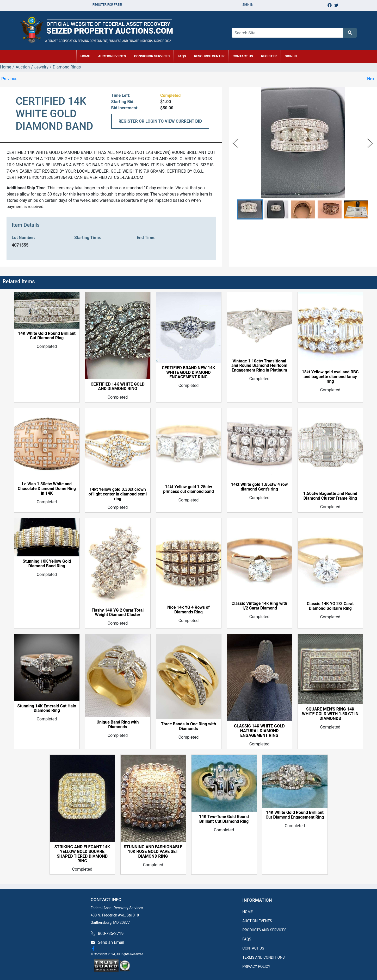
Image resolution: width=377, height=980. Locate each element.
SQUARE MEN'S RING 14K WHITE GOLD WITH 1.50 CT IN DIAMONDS (330, 714)
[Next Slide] (370, 143)
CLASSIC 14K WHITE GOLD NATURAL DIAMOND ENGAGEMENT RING (259, 731)
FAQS (247, 939)
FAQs (182, 56)
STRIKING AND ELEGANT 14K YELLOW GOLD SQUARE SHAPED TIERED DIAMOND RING (82, 854)
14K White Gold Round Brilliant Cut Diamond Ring (47, 336)
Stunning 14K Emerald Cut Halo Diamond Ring (47, 708)
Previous (9, 79)
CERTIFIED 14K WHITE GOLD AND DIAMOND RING (118, 387)
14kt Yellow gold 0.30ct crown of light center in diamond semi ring (118, 494)
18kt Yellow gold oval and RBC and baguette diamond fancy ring (330, 377)
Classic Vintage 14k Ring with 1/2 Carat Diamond (259, 606)
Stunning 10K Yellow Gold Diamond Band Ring (47, 564)
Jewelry (41, 67)
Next (371, 79)
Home (6, 67)
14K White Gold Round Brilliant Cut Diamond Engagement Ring (295, 815)
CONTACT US (243, 56)
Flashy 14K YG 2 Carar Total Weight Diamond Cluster (118, 613)
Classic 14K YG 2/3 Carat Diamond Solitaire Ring (330, 606)
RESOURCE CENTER (209, 56)
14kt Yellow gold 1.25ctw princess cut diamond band (188, 489)
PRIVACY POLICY (256, 966)
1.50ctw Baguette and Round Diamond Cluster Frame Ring (330, 496)
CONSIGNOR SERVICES (152, 56)
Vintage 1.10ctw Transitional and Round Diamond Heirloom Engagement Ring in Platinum (259, 366)
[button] (250, 209)
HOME (85, 56)
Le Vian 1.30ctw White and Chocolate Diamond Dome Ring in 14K (47, 489)
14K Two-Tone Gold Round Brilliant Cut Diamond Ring (224, 819)
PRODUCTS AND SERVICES (264, 930)
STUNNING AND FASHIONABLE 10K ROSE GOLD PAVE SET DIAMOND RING (153, 852)
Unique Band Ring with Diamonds (118, 725)
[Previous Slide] (235, 143)
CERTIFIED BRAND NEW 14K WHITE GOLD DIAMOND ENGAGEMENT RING (188, 373)
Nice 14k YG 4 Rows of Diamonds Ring (189, 610)
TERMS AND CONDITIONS (263, 957)
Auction (23, 67)
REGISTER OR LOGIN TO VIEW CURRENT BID (160, 121)
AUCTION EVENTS (112, 56)
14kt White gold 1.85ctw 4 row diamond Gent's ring (259, 487)
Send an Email (111, 942)
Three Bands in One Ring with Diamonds (189, 726)
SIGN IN (291, 56)
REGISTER (269, 56)
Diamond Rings (67, 67)
